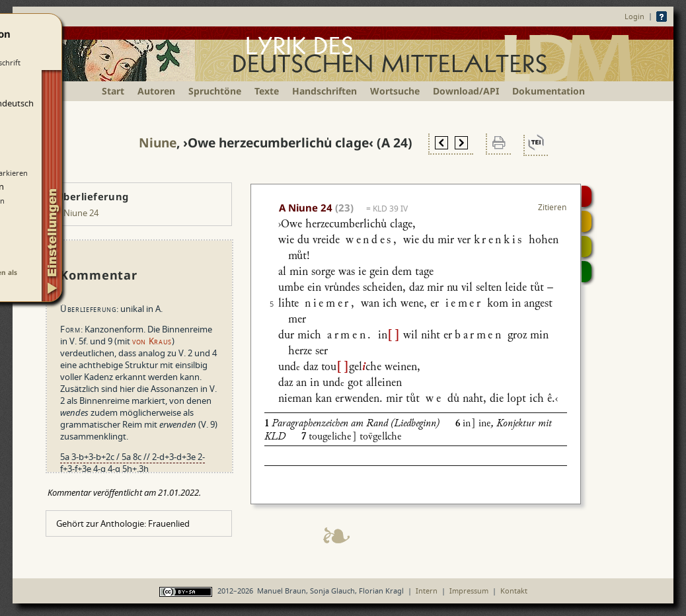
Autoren (156, 91)
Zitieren (552, 207)
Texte (267, 91)
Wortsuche (395, 91)
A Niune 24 (77, 213)
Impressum (469, 591)
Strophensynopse (587, 221)
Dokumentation (549, 91)
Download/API (466, 91)
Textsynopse (587, 247)
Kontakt (514, 591)
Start (113, 91)
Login (634, 16)
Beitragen (587, 272)
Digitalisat (587, 196)
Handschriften (324, 91)
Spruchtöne (215, 91)
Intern (427, 591)
